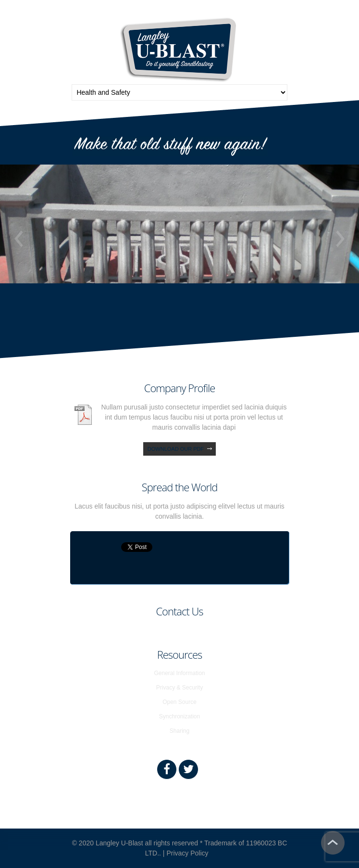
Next (340, 239)
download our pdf (176, 449)
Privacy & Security (179, 688)
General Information (179, 673)
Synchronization (179, 716)
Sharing (179, 731)
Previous (19, 239)
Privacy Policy (187, 853)
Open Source (179, 702)
